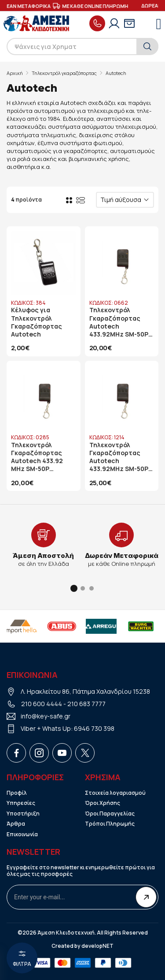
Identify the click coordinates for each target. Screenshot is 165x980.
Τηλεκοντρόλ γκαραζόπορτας (64, 73)
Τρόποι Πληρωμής (110, 824)
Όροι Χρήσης (103, 803)
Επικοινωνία (22, 834)
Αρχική (15, 73)
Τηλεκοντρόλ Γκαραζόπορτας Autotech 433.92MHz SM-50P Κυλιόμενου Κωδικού (119, 322)
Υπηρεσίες (21, 803)
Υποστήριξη (23, 814)
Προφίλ (17, 793)
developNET (97, 946)
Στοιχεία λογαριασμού (115, 793)
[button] (74, 588)
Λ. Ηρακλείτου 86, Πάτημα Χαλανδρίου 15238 (85, 691)
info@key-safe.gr (46, 716)
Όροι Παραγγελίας (110, 814)
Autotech (116, 73)
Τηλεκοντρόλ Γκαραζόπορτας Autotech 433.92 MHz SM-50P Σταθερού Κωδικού (41, 457)
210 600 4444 (42, 704)
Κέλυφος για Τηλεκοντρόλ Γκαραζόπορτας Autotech (37, 322)
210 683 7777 (86, 704)
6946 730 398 (94, 728)
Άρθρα (16, 824)
